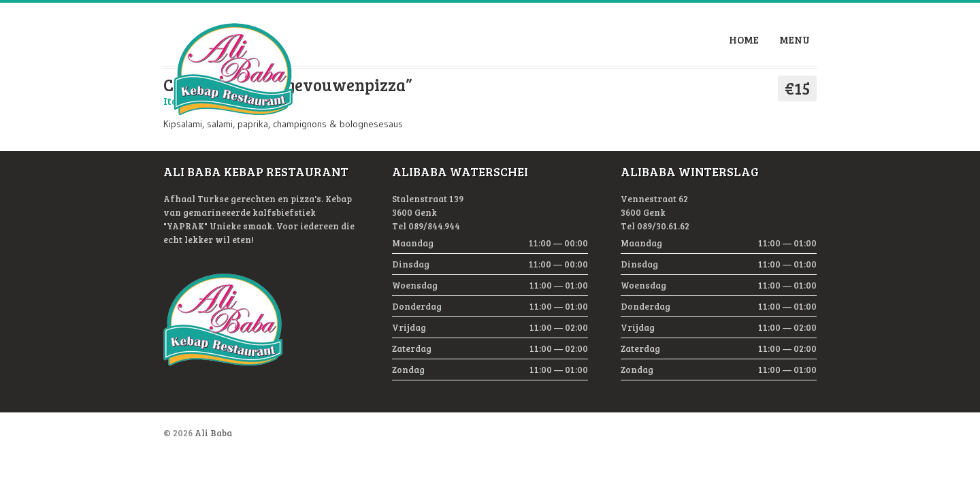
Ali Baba (213, 433)
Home (744, 39)
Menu (795, 39)
